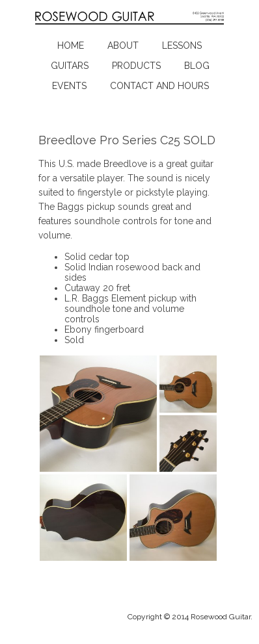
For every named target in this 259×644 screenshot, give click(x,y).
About (123, 45)
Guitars (70, 66)
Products (136, 66)
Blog (197, 66)
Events (69, 86)
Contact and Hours (159, 86)
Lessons (182, 45)
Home (71, 45)
